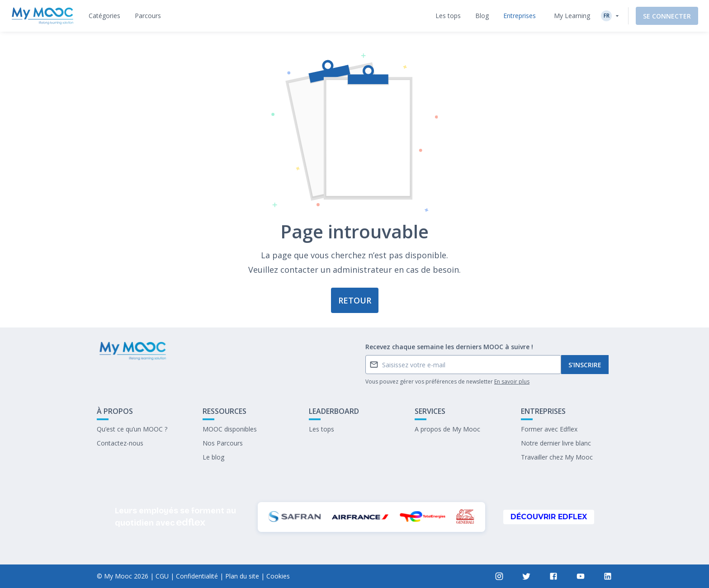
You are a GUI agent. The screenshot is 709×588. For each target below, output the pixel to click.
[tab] (104, 16)
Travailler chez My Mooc (557, 457)
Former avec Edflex (549, 429)
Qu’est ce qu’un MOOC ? (132, 429)
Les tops (321, 429)
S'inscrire (585, 365)
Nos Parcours (223, 443)
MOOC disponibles (230, 429)
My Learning (572, 16)
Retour (355, 300)
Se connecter (667, 16)
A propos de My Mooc (447, 429)
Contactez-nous (120, 443)
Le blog (213, 457)
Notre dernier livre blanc (556, 443)
